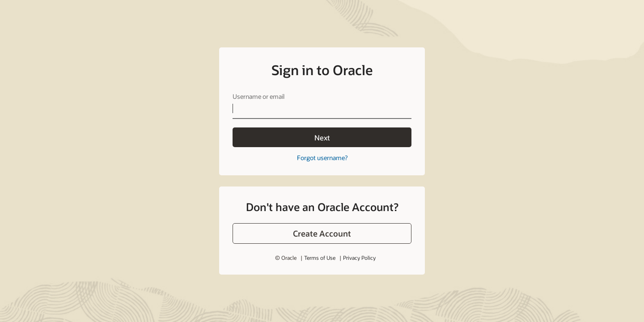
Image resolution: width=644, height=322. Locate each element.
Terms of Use (320, 238)
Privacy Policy (359, 238)
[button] (322, 214)
